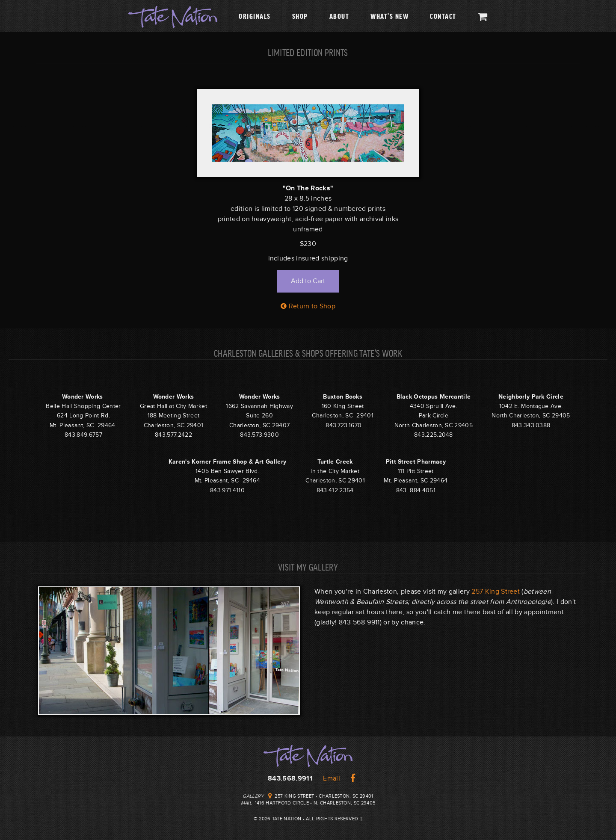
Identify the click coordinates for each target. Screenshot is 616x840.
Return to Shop (308, 306)
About (339, 16)
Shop (300, 16)
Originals (255, 16)
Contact (443, 16)
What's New (389, 16)
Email (332, 778)
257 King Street (496, 592)
